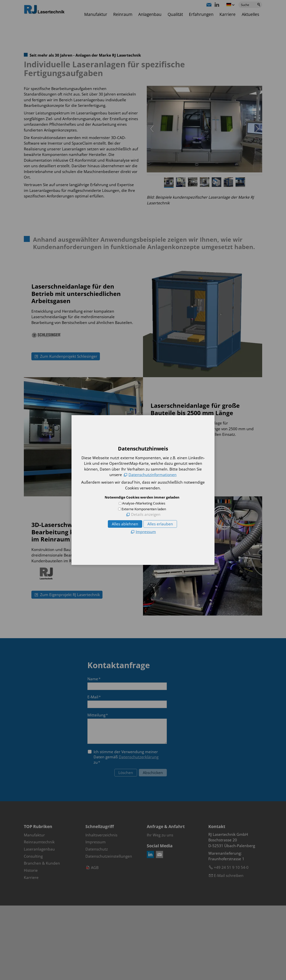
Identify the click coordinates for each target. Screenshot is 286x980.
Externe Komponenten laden (144, 509)
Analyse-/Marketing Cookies (144, 503)
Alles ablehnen (125, 524)
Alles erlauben (160, 524)
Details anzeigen (146, 514)
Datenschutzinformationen (153, 475)
